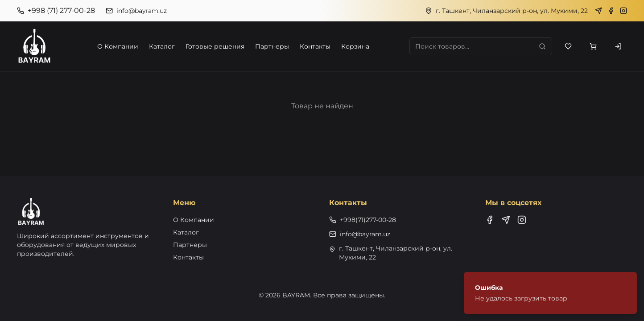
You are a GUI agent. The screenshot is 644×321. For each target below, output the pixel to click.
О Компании (118, 46)
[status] (550, 293)
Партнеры (272, 46)
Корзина (355, 46)
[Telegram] (599, 11)
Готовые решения (215, 46)
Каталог (162, 46)
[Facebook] (611, 11)
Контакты (315, 46)
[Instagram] (623, 11)
